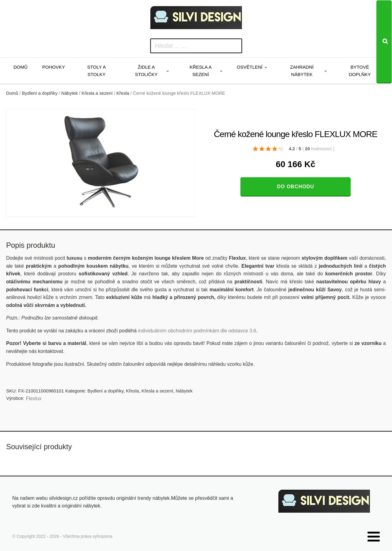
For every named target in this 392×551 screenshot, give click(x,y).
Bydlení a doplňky (40, 93)
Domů (21, 67)
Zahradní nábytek (302, 71)
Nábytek (70, 93)
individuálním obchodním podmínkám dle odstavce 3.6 (197, 331)
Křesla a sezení (201, 71)
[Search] (384, 42)
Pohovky (54, 67)
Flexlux (34, 398)
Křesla (123, 93)
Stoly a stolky (97, 71)
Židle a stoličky (146, 71)
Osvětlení (250, 67)
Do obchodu (295, 187)
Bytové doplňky (360, 71)
